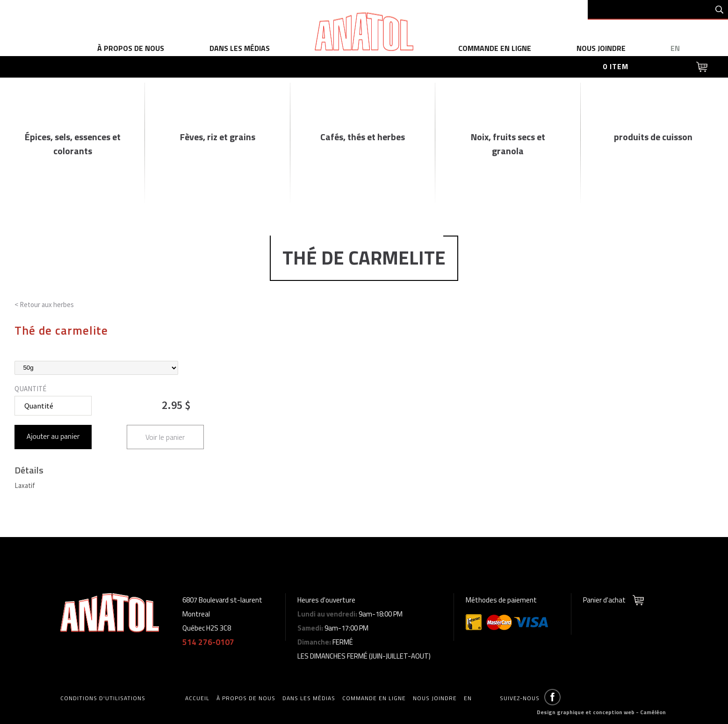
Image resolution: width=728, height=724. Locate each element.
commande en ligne (495, 48)
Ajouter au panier (53, 437)
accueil (197, 698)
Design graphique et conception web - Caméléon (601, 712)
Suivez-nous (520, 698)
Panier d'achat (604, 600)
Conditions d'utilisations (103, 698)
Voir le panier (165, 437)
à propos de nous (131, 48)
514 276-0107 (208, 642)
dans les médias (240, 48)
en (675, 48)
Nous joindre (601, 48)
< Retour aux (44, 305)
